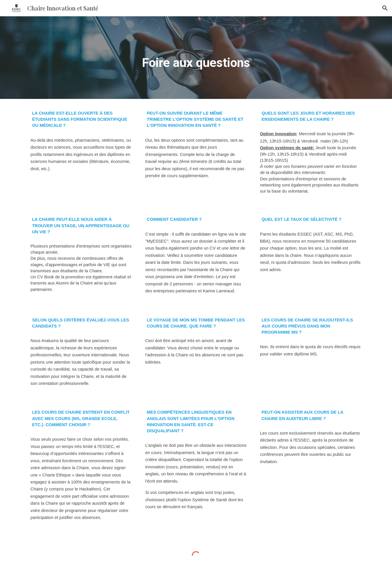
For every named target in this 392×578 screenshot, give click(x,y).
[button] (385, 8)
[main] (196, 58)
